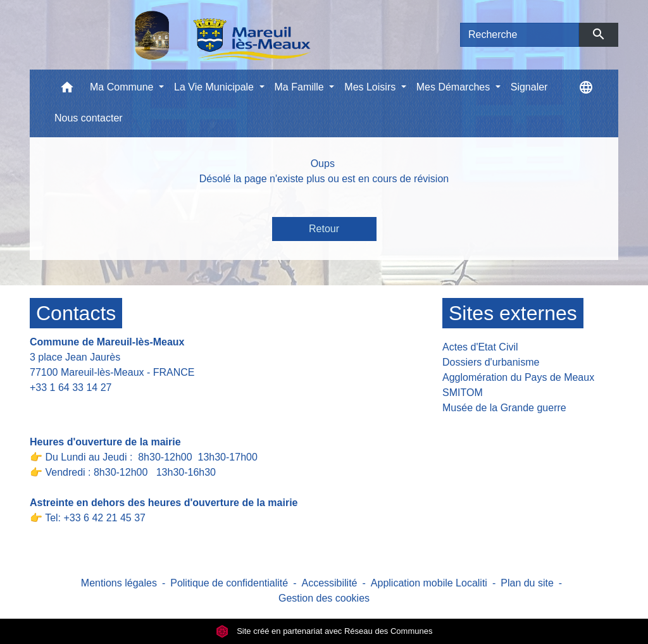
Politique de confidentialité (229, 583)
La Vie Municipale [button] (215, 87)
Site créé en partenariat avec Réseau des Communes (324, 631)
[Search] (520, 35)
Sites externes (513, 313)
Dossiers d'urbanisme (491, 362)
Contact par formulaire (88, 407)
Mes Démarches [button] (455, 87)
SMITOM (463, 393)
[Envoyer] (599, 35)
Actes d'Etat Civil (480, 347)
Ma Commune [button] (123, 87)
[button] (67, 90)
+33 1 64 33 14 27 (71, 387)
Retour (324, 229)
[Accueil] (190, 35)
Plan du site (527, 583)
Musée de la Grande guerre (504, 408)
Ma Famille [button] (301, 87)
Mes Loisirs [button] (371, 87)
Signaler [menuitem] (529, 87)
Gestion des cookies (324, 598)
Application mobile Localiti (429, 583)
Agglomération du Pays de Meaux (518, 377)
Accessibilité (329, 583)
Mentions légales (119, 583)
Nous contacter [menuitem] (89, 118)
